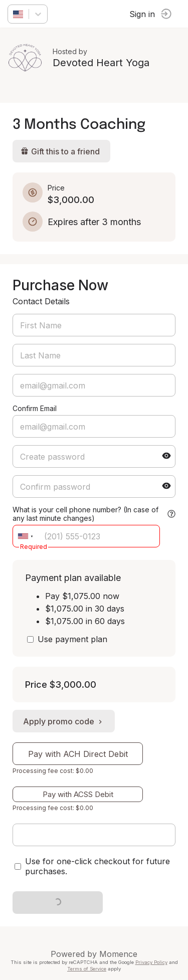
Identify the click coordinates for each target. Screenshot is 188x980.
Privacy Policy (151, 962)
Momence (118, 954)
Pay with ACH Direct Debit (78, 754)
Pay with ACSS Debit (78, 794)
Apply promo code (64, 721)
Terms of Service (87, 969)
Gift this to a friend (60, 151)
